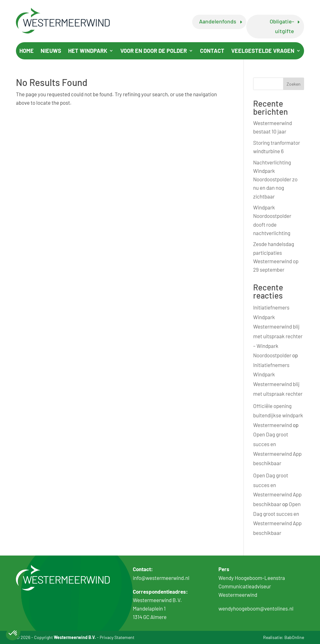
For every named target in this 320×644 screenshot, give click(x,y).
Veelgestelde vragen (263, 51)
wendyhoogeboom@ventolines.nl (256, 608)
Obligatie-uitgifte (282, 26)
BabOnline (294, 637)
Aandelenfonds (218, 21)
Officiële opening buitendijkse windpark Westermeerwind (278, 415)
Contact (212, 51)
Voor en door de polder (154, 51)
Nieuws (51, 51)
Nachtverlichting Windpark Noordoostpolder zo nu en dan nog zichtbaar (275, 179)
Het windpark (88, 51)
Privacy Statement (117, 637)
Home (27, 51)
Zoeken (294, 84)
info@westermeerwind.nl (161, 578)
